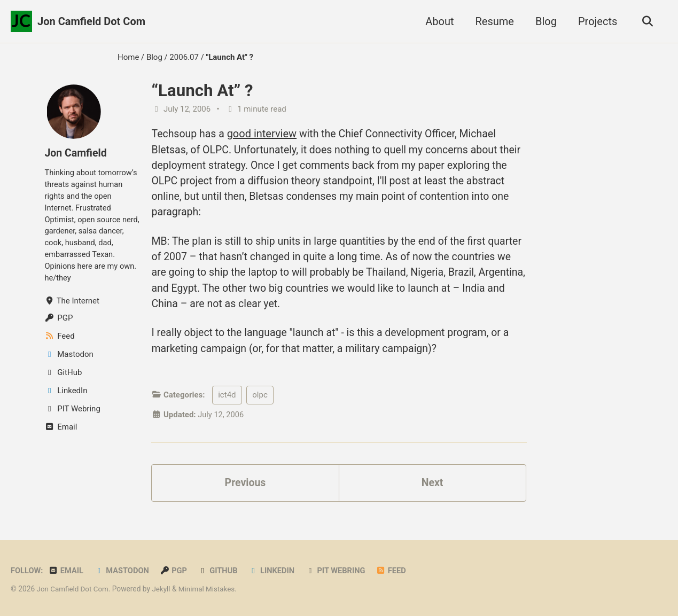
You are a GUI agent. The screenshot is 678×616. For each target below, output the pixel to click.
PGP (176, 571)
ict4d (227, 401)
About (438, 21)
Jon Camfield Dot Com (91, 21)
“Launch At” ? (202, 91)
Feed (397, 571)
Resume (493, 21)
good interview (263, 134)
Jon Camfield (76, 153)
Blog (544, 21)
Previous (246, 489)
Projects (596, 21)
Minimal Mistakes (210, 589)
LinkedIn (276, 571)
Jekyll (163, 589)
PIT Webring (341, 571)
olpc (260, 401)
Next (432, 489)
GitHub (221, 571)
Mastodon (124, 571)
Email (67, 571)
